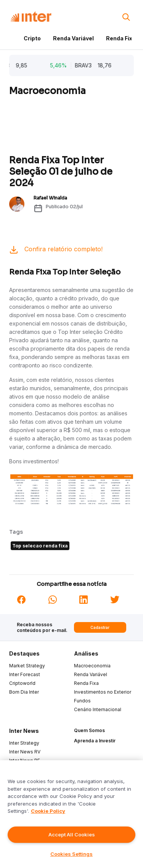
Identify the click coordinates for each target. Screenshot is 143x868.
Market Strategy (27, 666)
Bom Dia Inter (24, 692)
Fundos (82, 701)
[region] (71, 814)
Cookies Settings (71, 854)
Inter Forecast (25, 674)
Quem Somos (89, 730)
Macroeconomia (92, 666)
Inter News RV (25, 752)
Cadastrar (100, 627)
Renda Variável (73, 38)
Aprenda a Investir (95, 741)
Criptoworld (22, 683)
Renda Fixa (121, 38)
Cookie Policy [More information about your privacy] (48, 811)
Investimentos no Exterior (103, 692)
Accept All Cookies (72, 834)
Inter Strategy (24, 743)
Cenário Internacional (98, 709)
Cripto (32, 38)
